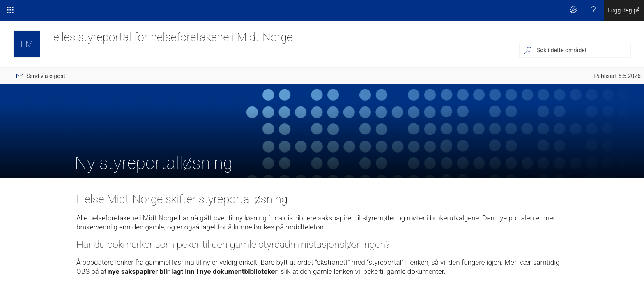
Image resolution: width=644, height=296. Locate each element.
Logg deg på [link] (624, 10)
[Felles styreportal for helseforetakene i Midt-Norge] (27, 44)
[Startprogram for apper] (10, 10)
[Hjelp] (593, 10)
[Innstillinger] (573, 10)
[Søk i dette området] (583, 50)
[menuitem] (41, 76)
